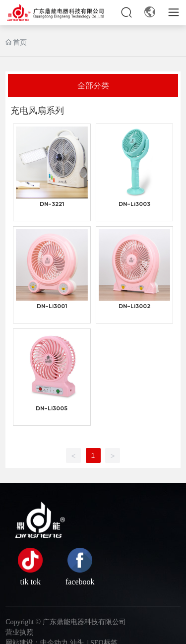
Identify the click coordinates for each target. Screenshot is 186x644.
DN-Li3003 (134, 204)
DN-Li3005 (52, 409)
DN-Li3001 (52, 307)
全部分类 (93, 85)
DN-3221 (52, 204)
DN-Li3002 (134, 307)
